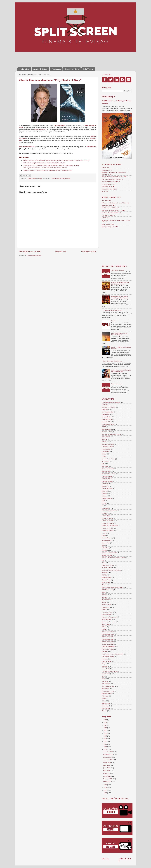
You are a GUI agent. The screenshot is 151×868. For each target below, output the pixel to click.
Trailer (104, 679)
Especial (104, 493)
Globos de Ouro (107, 540)
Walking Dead (106, 703)
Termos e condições (72, 69)
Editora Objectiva (107, 476)
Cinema (53, 178)
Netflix (104, 592)
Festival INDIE (106, 516)
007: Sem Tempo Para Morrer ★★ (112, 179)
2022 (105, 725)
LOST (103, 563)
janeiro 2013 (107, 781)
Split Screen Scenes (108, 656)
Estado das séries (117, 384)
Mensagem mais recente (30, 251)
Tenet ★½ (105, 191)
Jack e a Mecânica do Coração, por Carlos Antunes (121, 371)
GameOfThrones (107, 538)
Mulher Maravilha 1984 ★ (110, 189)
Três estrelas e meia (108, 686)
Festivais (104, 513)
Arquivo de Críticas (40, 69)
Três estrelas (106, 684)
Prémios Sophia (107, 614)
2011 (105, 788)
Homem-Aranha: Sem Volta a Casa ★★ (114, 177)
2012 (105, 785)
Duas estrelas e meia (108, 474)
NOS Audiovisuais (107, 590)
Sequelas (105, 651)
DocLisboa (105, 466)
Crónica (104, 456)
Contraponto (105, 451)
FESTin (104, 503)
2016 (105, 741)
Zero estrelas (106, 708)
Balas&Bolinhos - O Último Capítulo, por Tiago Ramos (120, 297)
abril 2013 (107, 773)
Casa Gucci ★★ (107, 170)
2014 (105, 747)
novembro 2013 (108, 754)
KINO (103, 560)
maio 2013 (107, 771)
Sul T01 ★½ (105, 218)
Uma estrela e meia (108, 691)
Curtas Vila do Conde (108, 459)
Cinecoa (104, 439)
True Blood (105, 681)
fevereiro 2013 (108, 779)
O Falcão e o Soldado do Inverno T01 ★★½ (115, 203)
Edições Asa (105, 486)
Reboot (104, 627)
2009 (105, 793)
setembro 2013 (108, 760)
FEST (103, 501)
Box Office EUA (106, 422)
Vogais (104, 698)
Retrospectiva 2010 (108, 634)
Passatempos (56, 69)
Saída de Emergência (108, 647)
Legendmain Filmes (108, 565)
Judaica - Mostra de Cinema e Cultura (113, 558)
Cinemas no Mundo (108, 444)
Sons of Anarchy (40, 130)
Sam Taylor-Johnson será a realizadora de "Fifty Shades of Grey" (45, 168)
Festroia (104, 533)
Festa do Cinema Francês (110, 511)
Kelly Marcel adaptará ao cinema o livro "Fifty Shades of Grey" (44, 163)
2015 (105, 744)
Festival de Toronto (107, 528)
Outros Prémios (106, 605)
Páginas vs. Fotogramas (109, 617)
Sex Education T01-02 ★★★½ (111, 213)
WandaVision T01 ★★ (109, 205)
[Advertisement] (61, 58)
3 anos (113, 321)
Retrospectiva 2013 (108, 642)
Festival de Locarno (108, 523)
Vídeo (103, 701)
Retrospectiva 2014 (108, 644)
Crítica (104, 454)
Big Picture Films (107, 419)
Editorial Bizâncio (107, 479)
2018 (105, 736)
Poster (104, 609)
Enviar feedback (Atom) (34, 256)
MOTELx (104, 575)
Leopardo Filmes (107, 567)
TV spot (104, 664)
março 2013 (107, 776)
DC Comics (105, 461)
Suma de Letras (107, 661)
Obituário (104, 597)
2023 (105, 722)
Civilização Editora (107, 446)
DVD (103, 464)
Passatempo (105, 607)
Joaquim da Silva (107, 555)
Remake (104, 629)
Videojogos (105, 696)
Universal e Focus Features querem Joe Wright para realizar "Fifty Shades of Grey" (51, 165)
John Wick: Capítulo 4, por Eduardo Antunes (119, 334)
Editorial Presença (107, 481)
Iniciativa (104, 550)
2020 (105, 730)
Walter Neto (105, 706)
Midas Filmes (106, 582)
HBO (103, 545)
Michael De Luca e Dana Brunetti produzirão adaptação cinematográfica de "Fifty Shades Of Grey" (56, 160)
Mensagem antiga (89, 251)
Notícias (59, 178)
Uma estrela (105, 688)
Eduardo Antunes (107, 488)
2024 (105, 720)
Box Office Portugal (108, 424)
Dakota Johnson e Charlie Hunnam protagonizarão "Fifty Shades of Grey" (48, 170)
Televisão (105, 666)
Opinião (104, 602)
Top (103, 676)
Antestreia (105, 409)
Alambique (105, 405)
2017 (105, 739)
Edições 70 (105, 484)
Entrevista (105, 491)
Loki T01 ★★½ (106, 200)
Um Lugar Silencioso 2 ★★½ (111, 182)
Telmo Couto (106, 669)
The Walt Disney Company (110, 671)
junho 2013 (107, 768)
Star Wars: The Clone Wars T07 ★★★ (114, 210)
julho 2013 (107, 765)
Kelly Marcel (92, 147)
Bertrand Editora (107, 417)
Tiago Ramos (66, 178)
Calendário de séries (118, 270)
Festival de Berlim (107, 518)
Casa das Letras (107, 432)
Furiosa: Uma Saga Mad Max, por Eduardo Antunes (121, 283)
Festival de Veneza (107, 530)
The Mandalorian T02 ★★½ (110, 208)
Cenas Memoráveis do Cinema (111, 434)
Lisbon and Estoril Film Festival (111, 570)
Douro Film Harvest (108, 469)
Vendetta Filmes (107, 693)
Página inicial (24, 69)
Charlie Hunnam (60, 125)
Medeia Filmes (106, 580)
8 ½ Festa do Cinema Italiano (111, 402)
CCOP (104, 427)
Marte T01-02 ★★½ (108, 224)
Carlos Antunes (106, 429)
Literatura (105, 572)
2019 (105, 733)
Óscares (104, 711)
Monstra (104, 585)
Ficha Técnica (88, 69)
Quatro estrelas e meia (109, 622)
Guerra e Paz (106, 543)
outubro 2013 (108, 757)
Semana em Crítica (108, 649)
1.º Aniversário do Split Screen (112, 310)
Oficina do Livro (106, 600)
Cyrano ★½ (105, 168)
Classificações (106, 449)
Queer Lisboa (106, 624)
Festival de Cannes (108, 521)
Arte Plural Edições (107, 412)
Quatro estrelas (106, 619)
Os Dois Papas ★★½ (108, 184)
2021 (105, 728)
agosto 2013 (107, 763)
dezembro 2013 (108, 752)
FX (103, 506)
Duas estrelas (106, 471)
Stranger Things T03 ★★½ (110, 227)
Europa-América (107, 498)
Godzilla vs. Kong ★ (108, 186)
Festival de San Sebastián (110, 525)
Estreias (104, 496)
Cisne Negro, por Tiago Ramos (112, 361)
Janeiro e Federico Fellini (109, 553)
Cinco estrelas (106, 437)
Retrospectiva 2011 (108, 637)
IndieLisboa (105, 548)
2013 (105, 749)
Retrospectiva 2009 (108, 632)
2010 (105, 790)
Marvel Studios (106, 577)
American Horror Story (109, 407)
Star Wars (105, 659)
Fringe (104, 535)
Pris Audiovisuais (107, 612)
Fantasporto (105, 508)
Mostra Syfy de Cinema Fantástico (112, 587)
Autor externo (106, 414)
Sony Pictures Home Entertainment (112, 654)
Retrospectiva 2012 (108, 639)
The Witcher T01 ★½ (108, 215)
